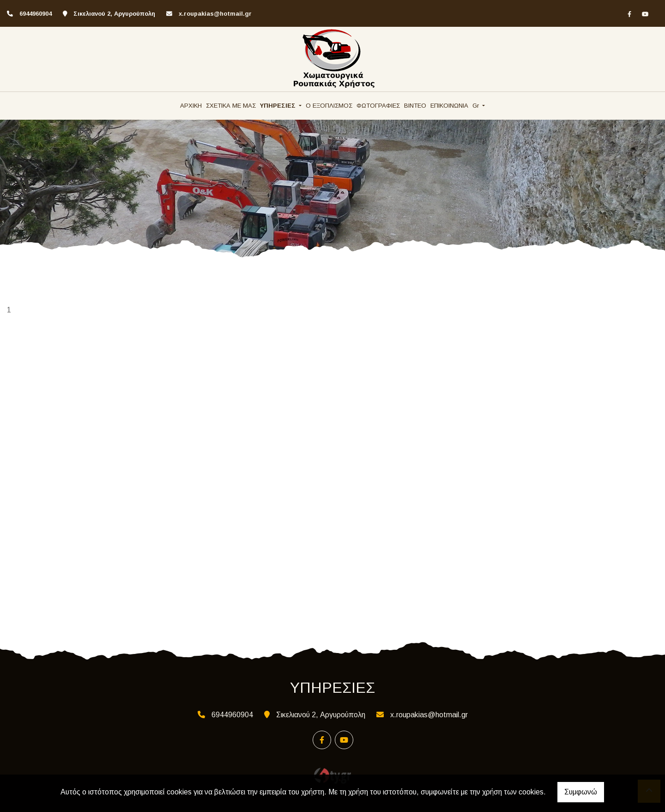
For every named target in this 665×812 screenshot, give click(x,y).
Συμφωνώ (581, 792)
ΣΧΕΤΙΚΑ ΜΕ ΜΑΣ (231, 106)
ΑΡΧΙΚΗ (191, 106)
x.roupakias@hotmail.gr (215, 14)
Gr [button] (477, 106)
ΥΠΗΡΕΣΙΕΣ (279, 106)
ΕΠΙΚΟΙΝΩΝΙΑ (449, 106)
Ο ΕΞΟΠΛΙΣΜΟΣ (329, 106)
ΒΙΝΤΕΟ (415, 106)
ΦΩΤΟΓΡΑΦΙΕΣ (378, 106)
